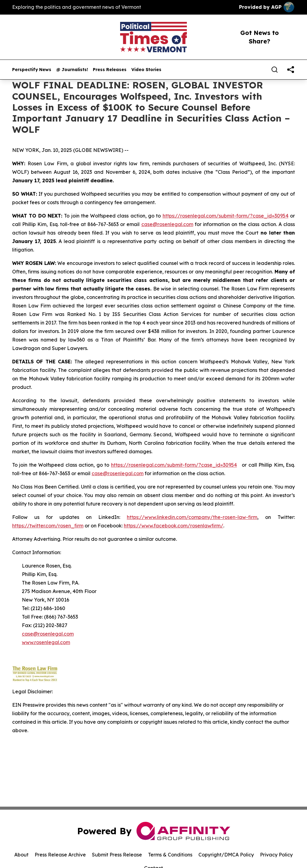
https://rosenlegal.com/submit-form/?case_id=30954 (226, 216)
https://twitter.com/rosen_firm (48, 526)
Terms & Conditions (170, 855)
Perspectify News (32, 70)
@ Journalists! (72, 70)
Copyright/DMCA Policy (226, 855)
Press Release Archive (60, 855)
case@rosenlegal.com (167, 224)
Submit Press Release (117, 855)
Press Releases (110, 70)
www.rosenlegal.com (46, 642)
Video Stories (146, 70)
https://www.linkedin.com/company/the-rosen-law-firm (192, 517)
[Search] (275, 70)
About (21, 855)
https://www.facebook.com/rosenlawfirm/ (174, 526)
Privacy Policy (276, 855)
